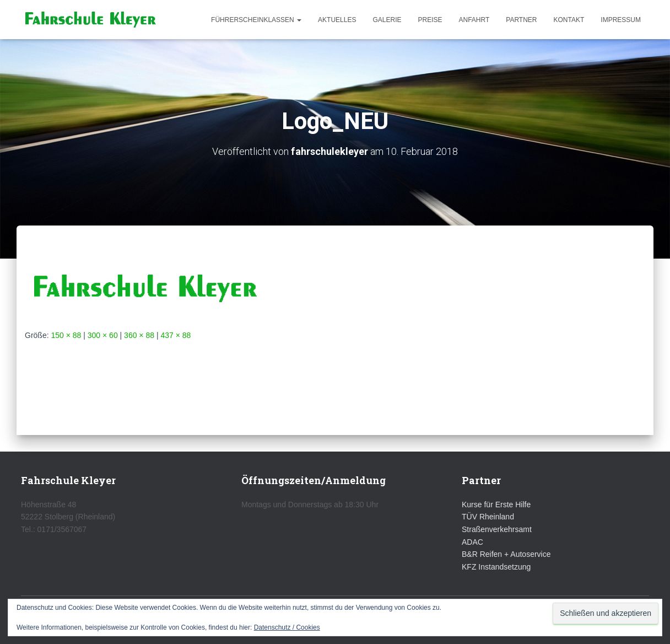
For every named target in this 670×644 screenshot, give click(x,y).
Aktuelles (337, 20)
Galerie (387, 20)
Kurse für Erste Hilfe (496, 505)
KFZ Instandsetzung (496, 567)
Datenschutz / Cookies (287, 627)
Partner (521, 20)
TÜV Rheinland (488, 517)
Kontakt (569, 20)
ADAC (472, 542)
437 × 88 (175, 335)
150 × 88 (66, 335)
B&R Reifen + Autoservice (506, 554)
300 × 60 (103, 335)
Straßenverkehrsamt (497, 529)
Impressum (621, 20)
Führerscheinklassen (256, 20)
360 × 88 (139, 335)
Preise (430, 20)
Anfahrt (474, 20)
